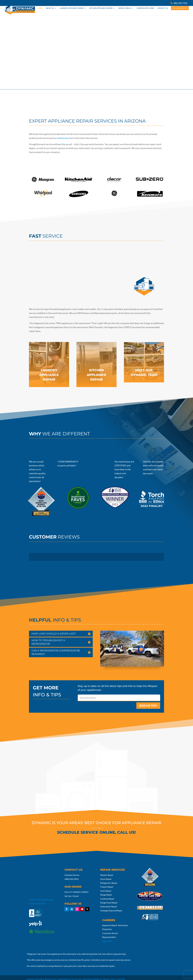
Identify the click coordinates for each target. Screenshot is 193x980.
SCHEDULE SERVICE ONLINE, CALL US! (96, 829)
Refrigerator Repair (109, 880)
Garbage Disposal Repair (111, 907)
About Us (50, 11)
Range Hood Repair (109, 899)
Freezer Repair (107, 884)
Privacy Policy (110, 976)
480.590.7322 (180, 3)
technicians (63, 135)
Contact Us (163, 11)
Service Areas (125, 11)
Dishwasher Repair (109, 903)
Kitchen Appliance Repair (101, 11)
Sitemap (121, 976)
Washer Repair (107, 872)
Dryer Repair (106, 876)
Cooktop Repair (107, 896)
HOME (40, 11)
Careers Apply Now (145, 11)
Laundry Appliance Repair (72, 11)
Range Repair (106, 892)
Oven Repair (106, 888)
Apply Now (107, 938)
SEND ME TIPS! (148, 702)
